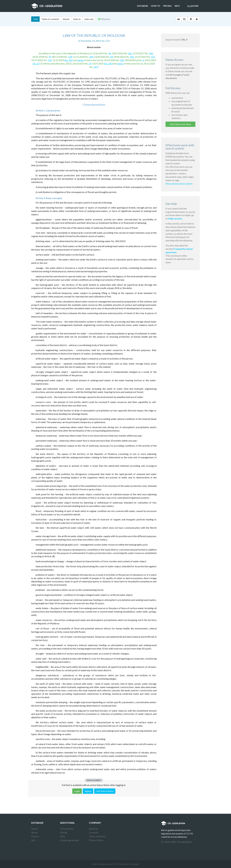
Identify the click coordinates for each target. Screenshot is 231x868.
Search (35, 829)
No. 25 (36, 64)
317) (96, 67)
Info (177, 6)
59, (90, 64)
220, (122, 60)
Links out (89, 19)
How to (156, 6)
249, (91, 57)
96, (110, 53)
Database (143, 6)
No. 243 (108, 64)
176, (50, 60)
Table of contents (50, 19)
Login (193, 6)
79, (50, 57)
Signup (88, 791)
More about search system (179, 184)
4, (143, 60)
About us (93, 829)
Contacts (94, 832)
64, (112, 57)
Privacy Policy (96, 840)
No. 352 (69, 60)
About (66, 19)
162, (130, 53)
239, (70, 57)
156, (132, 57)
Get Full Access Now (180, 124)
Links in (77, 19)
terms (81, 60)
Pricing (167, 6)
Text (35, 19)
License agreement (70, 840)
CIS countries (67, 829)
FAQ (62, 836)
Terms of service (97, 836)
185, (151, 53)
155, (153, 57)
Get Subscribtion (105, 791)
